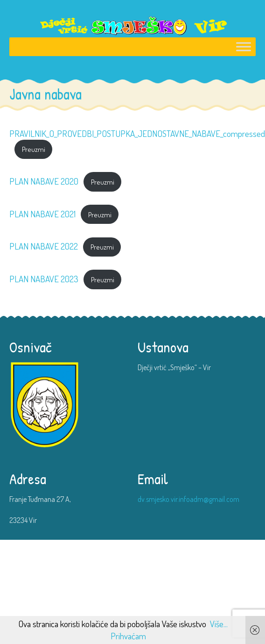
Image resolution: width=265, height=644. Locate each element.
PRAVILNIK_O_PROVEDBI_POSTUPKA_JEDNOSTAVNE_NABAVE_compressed (137, 133)
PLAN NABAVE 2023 (44, 279)
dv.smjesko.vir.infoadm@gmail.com (188, 499)
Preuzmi (34, 149)
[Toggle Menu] (244, 47)
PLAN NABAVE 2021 (42, 214)
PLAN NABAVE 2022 (44, 246)
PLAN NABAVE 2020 (44, 181)
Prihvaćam (128, 636)
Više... (219, 624)
